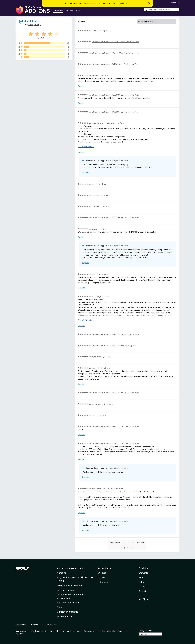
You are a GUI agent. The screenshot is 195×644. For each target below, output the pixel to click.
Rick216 (95, 274)
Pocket (142, 591)
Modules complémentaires (71, 568)
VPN (141, 577)
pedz (94, 415)
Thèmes (70, 11)
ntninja (38, 24)
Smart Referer (32, 21)
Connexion (175, 3)
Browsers (143, 573)
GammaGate (97, 30)
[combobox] (162, 10)
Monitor (143, 587)
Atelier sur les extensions (69, 585)
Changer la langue (146, 630)
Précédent (115, 543)
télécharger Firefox (120, 3)
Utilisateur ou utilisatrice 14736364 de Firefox (111, 112)
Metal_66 (96, 296)
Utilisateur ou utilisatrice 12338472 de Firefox (111, 42)
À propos (61, 573)
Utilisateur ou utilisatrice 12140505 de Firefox (111, 426)
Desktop (102, 573)
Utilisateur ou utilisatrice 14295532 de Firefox (111, 443)
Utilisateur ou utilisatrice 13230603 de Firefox (111, 334)
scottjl (94, 184)
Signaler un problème (67, 612)
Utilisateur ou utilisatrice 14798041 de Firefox (111, 64)
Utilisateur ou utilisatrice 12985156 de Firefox (111, 95)
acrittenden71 (98, 404)
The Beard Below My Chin (103, 489)
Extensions (58, 11)
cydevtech (96, 357)
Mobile (101, 577)
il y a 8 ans (103, 229)
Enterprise (103, 582)
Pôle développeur (66, 590)
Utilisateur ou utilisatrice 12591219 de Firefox (110, 346)
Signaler (81, 86)
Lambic (95, 229)
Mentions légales (49, 625)
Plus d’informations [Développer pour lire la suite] (86, 147)
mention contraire (27, 631)
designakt (96, 368)
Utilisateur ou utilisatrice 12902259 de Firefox (111, 218)
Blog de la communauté (69, 603)
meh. (31, 24)
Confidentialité (22, 625)
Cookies (35, 625)
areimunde (96, 207)
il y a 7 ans (107, 30)
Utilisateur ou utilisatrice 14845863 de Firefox (111, 53)
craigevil (95, 195)
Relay (141, 582)
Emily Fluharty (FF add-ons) (103, 123)
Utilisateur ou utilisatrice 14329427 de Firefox (111, 393)
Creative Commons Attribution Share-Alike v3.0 (96, 631)
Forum (60, 607)
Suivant (141, 543)
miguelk (95, 75)
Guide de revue (64, 616)
